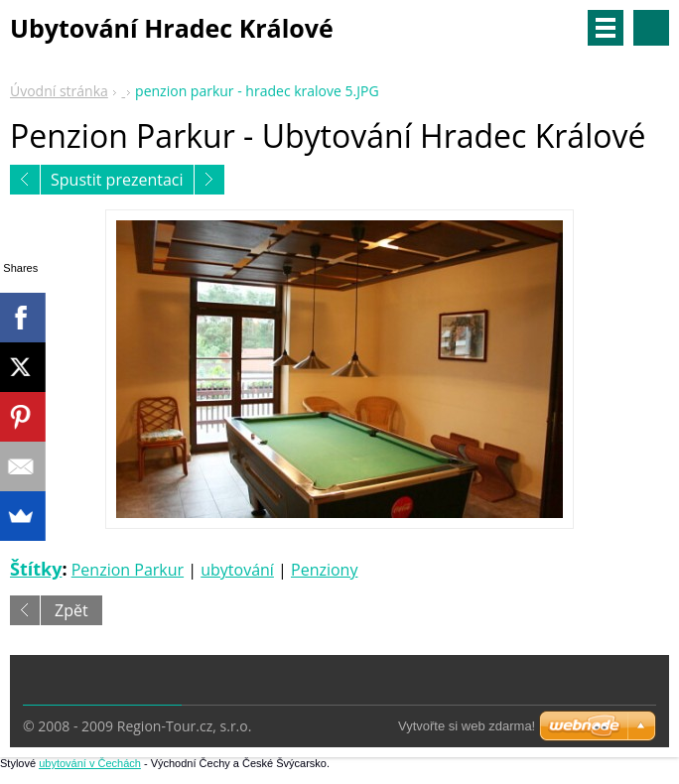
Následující (209, 180)
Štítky (36, 569)
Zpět (71, 610)
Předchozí (25, 180)
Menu (606, 28)
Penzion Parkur (128, 570)
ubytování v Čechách (90, 763)
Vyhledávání (651, 28)
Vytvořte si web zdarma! (467, 726)
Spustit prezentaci (117, 180)
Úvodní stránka (59, 91)
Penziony (324, 570)
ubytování (237, 570)
